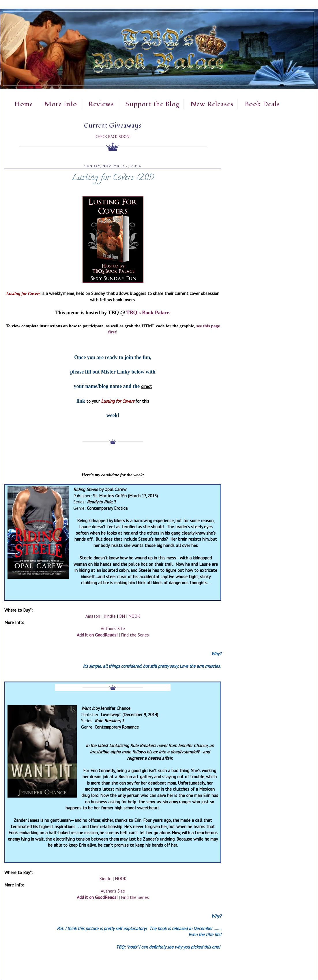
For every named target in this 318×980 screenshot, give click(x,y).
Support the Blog (152, 104)
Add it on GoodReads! (97, 635)
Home (24, 104)
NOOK (134, 616)
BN (122, 616)
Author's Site (113, 628)
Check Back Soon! (113, 137)
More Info (61, 104)
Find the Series (135, 635)
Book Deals (262, 104)
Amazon (93, 616)
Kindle (110, 616)
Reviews (101, 104)
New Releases (212, 104)
